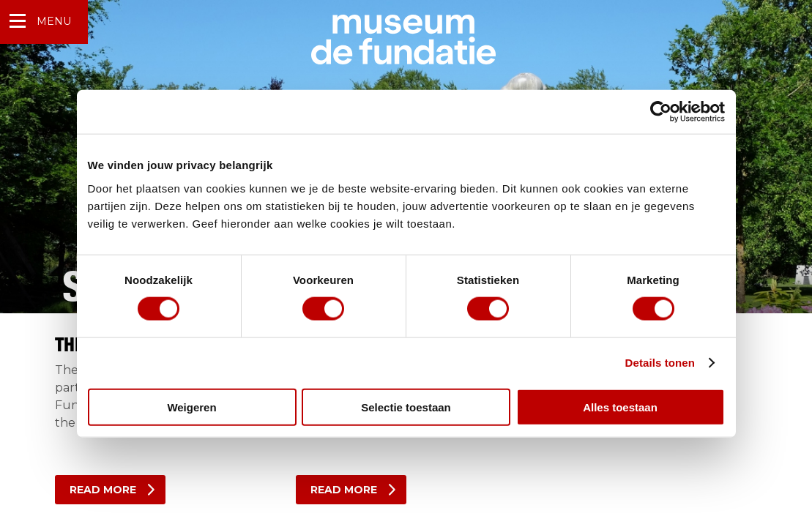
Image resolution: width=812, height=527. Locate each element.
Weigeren (191, 407)
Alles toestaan (620, 407)
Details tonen (660, 363)
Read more (103, 490)
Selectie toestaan (406, 407)
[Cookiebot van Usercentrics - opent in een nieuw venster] (661, 112)
